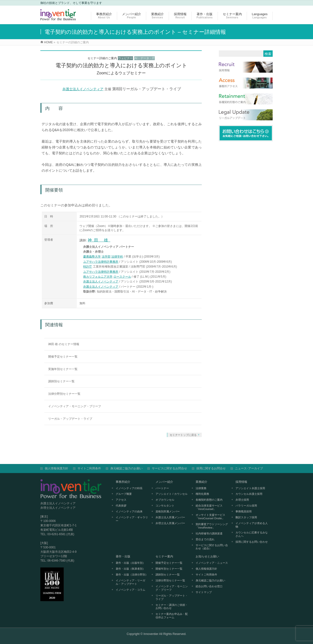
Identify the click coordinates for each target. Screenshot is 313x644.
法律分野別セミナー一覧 (64, 394)
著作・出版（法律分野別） (132, 575)
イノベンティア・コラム (130, 590)
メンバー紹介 (164, 482)
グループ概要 (124, 494)
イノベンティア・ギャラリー (132, 519)
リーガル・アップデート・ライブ (70, 419)
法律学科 (117, 257)
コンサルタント (165, 506)
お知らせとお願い (207, 556)
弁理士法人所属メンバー (170, 523)
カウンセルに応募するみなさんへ (252, 534)
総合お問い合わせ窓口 (209, 586)
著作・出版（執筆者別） (130, 569)
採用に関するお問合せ (211, 468)
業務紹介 (201, 482)
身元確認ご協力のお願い (126, 468)
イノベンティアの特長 (129, 488)
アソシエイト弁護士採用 (250, 488)
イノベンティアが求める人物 (252, 525)
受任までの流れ (205, 539)
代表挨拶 (121, 506)
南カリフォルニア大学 (98, 277)
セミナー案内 (164, 556)
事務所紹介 (123, 482)
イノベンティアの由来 (129, 511)
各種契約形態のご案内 (209, 500)
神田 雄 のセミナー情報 (64, 344)
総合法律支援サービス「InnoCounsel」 (209, 507)
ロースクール (122, 277)
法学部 (106, 257)
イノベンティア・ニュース (212, 563)
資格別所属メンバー (168, 511)
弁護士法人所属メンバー (170, 517)
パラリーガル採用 (246, 506)
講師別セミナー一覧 (61, 381)
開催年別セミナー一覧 (169, 569)
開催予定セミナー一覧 (63, 357)
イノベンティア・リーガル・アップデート (130, 582)
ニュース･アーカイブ (249, 468)
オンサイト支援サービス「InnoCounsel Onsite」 (210, 517)
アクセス (121, 500)
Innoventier (151, 634)
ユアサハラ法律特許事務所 (101, 262)
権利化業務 (202, 494)
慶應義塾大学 (92, 257)
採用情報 (241, 482)
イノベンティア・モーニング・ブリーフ (75, 406)
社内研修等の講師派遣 (209, 533)
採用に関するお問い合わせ (252, 542)
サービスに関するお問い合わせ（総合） (212, 547)
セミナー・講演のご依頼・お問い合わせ (172, 607)
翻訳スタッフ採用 (246, 517)
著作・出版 (123, 556)
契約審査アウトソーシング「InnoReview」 (212, 526)
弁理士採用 (242, 500)
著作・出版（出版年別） (130, 563)
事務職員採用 (244, 511)
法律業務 (201, 488)
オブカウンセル (165, 500)
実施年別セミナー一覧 (63, 369)
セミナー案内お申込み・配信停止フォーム (172, 616)
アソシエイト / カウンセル (171, 494)
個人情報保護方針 (56, 468)
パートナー (162, 488)
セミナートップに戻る (183, 435)
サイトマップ (204, 592)
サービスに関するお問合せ (169, 468)
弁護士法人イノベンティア (83, 89)
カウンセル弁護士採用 (249, 494)
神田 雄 (99, 240)
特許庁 (88, 267)
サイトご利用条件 (89, 468)
